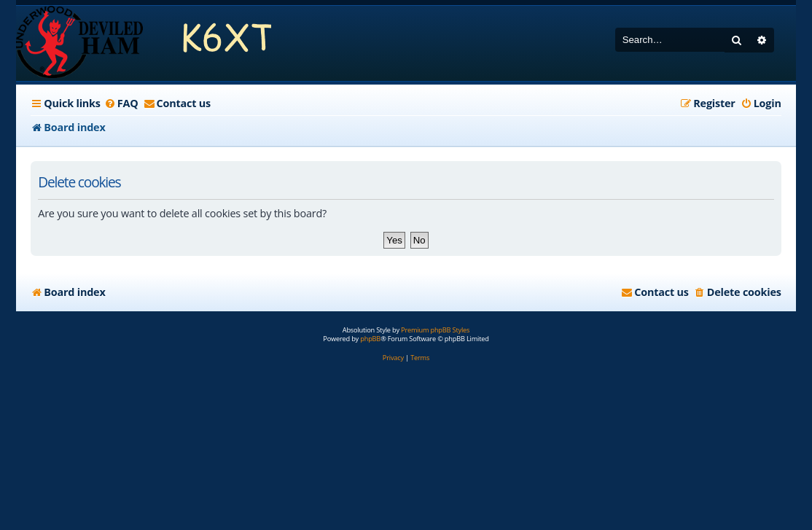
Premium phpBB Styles (435, 330)
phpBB (370, 339)
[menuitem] (121, 104)
